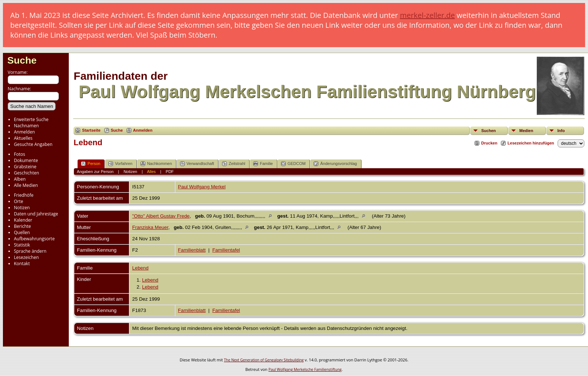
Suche (22, 60)
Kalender (23, 220)
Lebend (140, 268)
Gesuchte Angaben (33, 144)
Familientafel (226, 250)
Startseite (91, 130)
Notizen (22, 208)
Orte (18, 201)
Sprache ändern (30, 251)
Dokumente (26, 160)
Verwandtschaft (197, 164)
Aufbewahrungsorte (34, 239)
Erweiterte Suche (31, 119)
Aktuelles (23, 138)
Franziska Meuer (150, 227)
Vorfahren (120, 164)
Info (561, 131)
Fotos (20, 154)
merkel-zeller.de (427, 15)
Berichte (23, 226)
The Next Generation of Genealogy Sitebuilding (264, 360)
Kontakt (22, 264)
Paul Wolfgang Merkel (202, 187)
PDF (170, 172)
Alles (151, 172)
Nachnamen (26, 126)
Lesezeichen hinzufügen (531, 143)
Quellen (22, 232)
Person (91, 164)
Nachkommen (156, 164)
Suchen (488, 131)
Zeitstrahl (234, 164)
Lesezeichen (26, 257)
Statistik (22, 245)
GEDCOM (293, 164)
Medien (526, 131)
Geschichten (27, 173)
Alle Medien (26, 185)
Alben (20, 179)
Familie (263, 164)
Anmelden (24, 132)
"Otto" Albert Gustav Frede (161, 216)
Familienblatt (192, 250)
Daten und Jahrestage (36, 214)
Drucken (489, 143)
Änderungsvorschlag (335, 164)
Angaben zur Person (95, 172)
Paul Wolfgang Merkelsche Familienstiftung (305, 369)
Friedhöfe (24, 195)
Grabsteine (25, 167)
